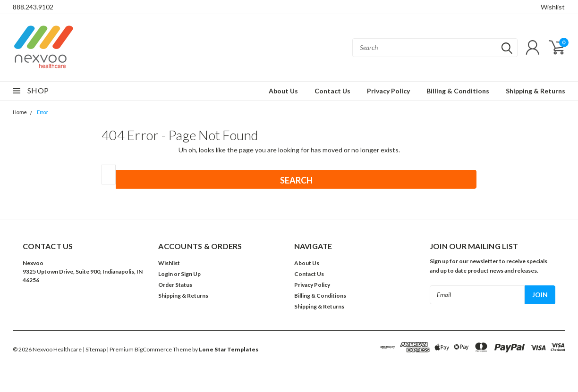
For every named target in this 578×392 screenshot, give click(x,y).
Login (166, 274)
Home (20, 113)
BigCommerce (153, 349)
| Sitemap (94, 349)
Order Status (175, 285)
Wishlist (553, 7)
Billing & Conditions (458, 91)
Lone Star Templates (229, 349)
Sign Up (191, 274)
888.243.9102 (33, 7)
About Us (283, 91)
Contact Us (332, 91)
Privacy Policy (388, 91)
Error (42, 113)
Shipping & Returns (535, 91)
